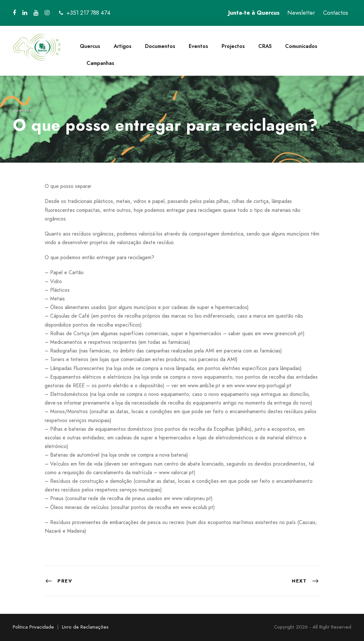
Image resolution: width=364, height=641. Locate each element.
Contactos (336, 13)
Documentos (160, 46)
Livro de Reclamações (85, 627)
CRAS (265, 46)
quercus (23, 110)
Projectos (233, 46)
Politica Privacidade (33, 627)
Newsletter (301, 13)
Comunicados (301, 46)
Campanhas (100, 63)
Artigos (123, 46)
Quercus (90, 46)
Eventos (198, 46)
